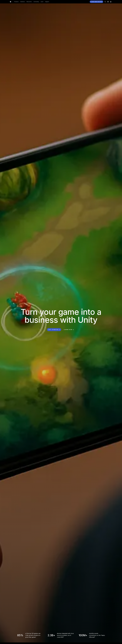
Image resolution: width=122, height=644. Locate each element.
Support (47, 2)
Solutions (23, 2)
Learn (42, 2)
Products (16, 2)
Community (36, 2)
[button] (61, 2)
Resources (29, 2)
